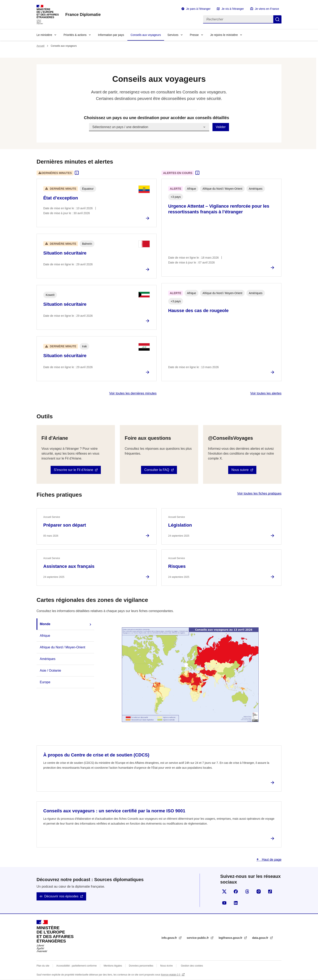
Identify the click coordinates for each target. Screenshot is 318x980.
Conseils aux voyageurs (146, 35)
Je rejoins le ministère (224, 35)
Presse (194, 35)
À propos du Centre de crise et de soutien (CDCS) (96, 755)
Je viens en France (267, 9)
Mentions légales (113, 966)
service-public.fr (198, 938)
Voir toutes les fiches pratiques (259, 493)
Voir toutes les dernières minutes (133, 393)
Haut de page (271, 860)
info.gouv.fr (170, 938)
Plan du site (43, 966)
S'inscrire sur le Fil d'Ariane (74, 470)
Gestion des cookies (192, 966)
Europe (45, 682)
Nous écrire (166, 966)
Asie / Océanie (50, 670)
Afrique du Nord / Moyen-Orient (62, 647)
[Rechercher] (238, 19)
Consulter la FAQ (157, 470)
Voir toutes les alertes (266, 393)
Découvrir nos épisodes (61, 896)
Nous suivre (240, 470)
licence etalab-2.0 (171, 975)
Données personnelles (141, 966)
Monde (45, 624)
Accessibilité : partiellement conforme (77, 966)
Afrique (45, 636)
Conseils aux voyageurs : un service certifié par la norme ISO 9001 (114, 811)
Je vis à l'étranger (233, 9)
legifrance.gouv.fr (231, 938)
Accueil (41, 46)
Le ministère (44, 35)
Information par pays (111, 35)
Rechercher (277, 19)
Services (173, 35)
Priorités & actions (75, 35)
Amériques (48, 659)
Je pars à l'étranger (198, 9)
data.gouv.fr (261, 938)
